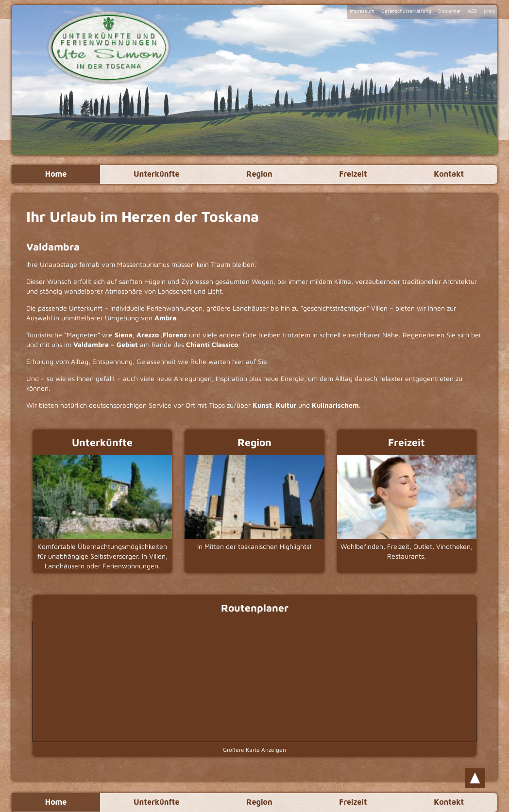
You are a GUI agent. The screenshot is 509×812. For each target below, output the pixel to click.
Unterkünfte (156, 174)
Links (489, 11)
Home (55, 174)
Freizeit (353, 174)
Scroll (475, 778)
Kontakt (449, 174)
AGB (472, 11)
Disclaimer (450, 11)
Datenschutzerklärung (406, 11)
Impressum (362, 11)
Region (260, 174)
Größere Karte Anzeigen (254, 750)
